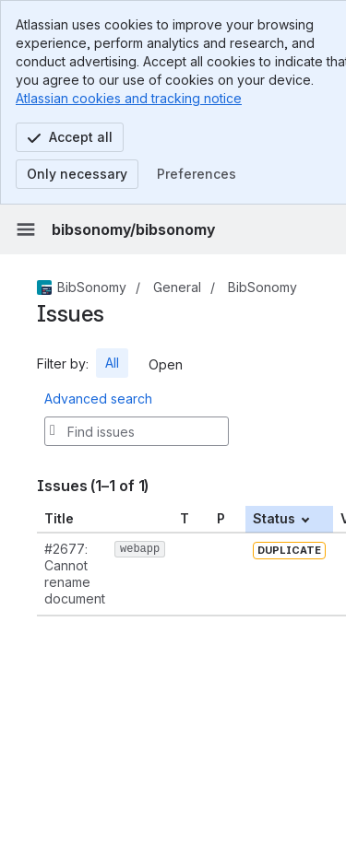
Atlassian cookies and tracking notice (129, 98)
